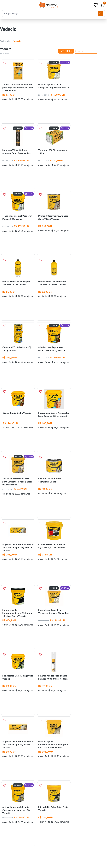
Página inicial (6, 41)
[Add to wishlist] (5, 63)
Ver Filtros (66, 51)
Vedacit (17, 41)
